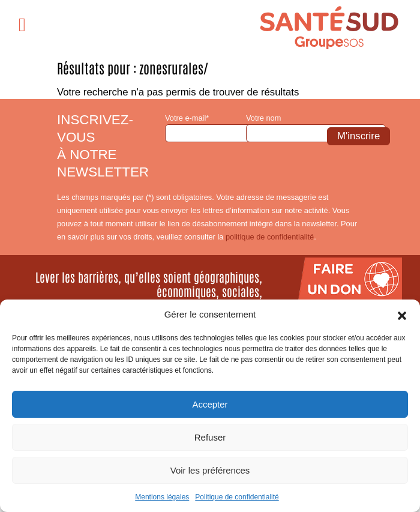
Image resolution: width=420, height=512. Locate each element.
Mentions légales (162, 497)
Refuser (210, 437)
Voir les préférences (210, 470)
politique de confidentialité (270, 237)
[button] (402, 315)
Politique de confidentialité (237, 497)
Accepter (210, 404)
